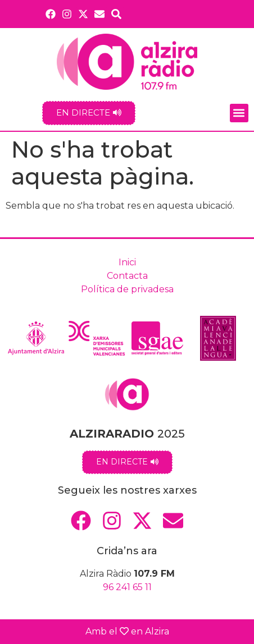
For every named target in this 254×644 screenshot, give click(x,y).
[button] (239, 113)
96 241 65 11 (127, 587)
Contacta (127, 276)
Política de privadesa (127, 289)
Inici (127, 262)
